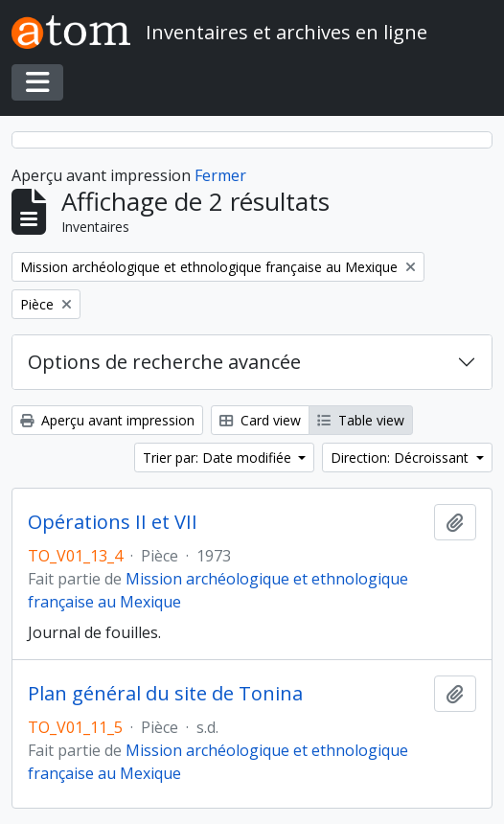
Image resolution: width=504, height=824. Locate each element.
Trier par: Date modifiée (219, 458)
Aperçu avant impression (107, 420)
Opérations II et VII (113, 522)
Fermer (220, 175)
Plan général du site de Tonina (165, 694)
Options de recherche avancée (164, 362)
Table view (361, 420)
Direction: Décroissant (401, 458)
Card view (260, 420)
